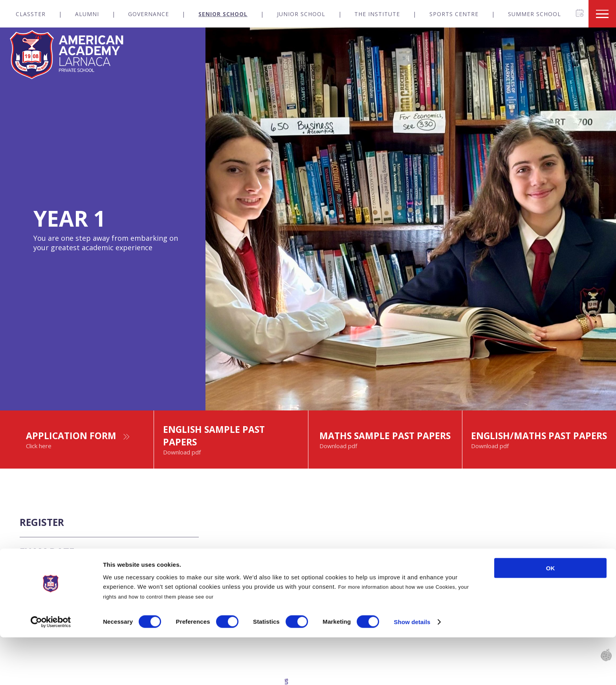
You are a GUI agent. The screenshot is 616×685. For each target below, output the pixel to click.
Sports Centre (454, 14)
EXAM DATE (53, 577)
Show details (412, 669)
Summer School (534, 14)
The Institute (377, 14)
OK (551, 615)
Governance (148, 14)
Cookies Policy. (235, 644)
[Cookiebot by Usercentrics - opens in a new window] (51, 670)
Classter (31, 14)
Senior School (223, 14)
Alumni (87, 14)
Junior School (301, 14)
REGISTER (47, 542)
